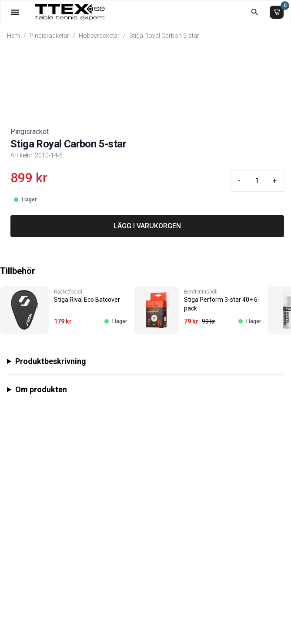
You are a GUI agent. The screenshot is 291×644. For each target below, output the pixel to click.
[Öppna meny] (15, 12)
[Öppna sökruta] (255, 12)
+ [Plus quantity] (275, 181)
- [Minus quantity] (239, 181)
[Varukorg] (277, 12)
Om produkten (41, 389)
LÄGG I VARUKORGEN (147, 226)
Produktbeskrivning (51, 361)
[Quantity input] (257, 181)
